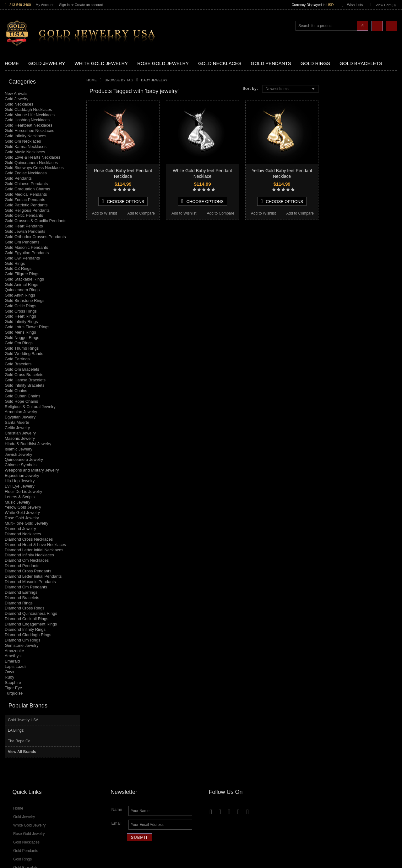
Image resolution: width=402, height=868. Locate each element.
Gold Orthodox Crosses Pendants (35, 237)
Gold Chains (16, 391)
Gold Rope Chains (21, 401)
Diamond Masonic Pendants (30, 582)
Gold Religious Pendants (27, 210)
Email (116, 762)
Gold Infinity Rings (21, 322)
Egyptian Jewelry (20, 417)
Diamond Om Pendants (26, 587)
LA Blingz (336, 107)
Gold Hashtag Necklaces (27, 120)
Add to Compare (141, 213)
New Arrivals (16, 93)
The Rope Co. (340, 117)
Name (117, 748)
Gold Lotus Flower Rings (27, 327)
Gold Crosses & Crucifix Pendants (36, 221)
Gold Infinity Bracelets (24, 385)
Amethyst (13, 656)
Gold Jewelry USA (343, 96)
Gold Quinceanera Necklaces (31, 163)
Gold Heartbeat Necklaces (29, 125)
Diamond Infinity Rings (25, 629)
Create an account (89, 5)
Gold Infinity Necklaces (25, 136)
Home (92, 80)
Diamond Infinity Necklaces (29, 555)
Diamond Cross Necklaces (29, 539)
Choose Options (123, 201)
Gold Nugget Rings (22, 338)
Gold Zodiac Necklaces (26, 173)
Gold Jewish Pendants (25, 231)
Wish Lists (355, 5)
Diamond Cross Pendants (28, 571)
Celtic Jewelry (17, 428)
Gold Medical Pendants (26, 194)
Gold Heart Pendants (24, 226)
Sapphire (13, 682)
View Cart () (386, 5)
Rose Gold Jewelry (22, 518)
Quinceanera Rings (22, 290)
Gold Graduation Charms (27, 189)
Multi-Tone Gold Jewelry (27, 523)
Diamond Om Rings (22, 640)
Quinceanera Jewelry (24, 459)
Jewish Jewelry (18, 454)
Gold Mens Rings (20, 332)
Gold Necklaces (19, 104)
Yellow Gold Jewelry (23, 507)
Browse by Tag (119, 80)
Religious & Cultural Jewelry (30, 407)
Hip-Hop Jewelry (20, 481)
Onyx (9, 672)
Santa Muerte (17, 422)
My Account (44, 5)
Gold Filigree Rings (22, 274)
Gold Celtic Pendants (24, 215)
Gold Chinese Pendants (26, 184)
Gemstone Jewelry (22, 645)
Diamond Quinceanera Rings (31, 613)
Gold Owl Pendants (22, 258)
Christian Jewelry (20, 433)
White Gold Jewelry (22, 513)
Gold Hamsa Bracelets (25, 380)
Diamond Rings (19, 603)
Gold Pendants (18, 178)
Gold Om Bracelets (22, 369)
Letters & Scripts (20, 497)
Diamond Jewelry (20, 529)
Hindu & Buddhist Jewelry (28, 444)
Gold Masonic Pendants (26, 247)
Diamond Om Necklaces (27, 560)
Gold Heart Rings (20, 316)
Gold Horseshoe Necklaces (30, 131)
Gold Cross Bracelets (24, 375)
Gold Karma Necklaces (26, 147)
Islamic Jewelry (19, 449)
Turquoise (14, 693)
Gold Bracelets (18, 364)
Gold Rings (15, 263)
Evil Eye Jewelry (20, 486)
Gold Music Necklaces (25, 152)
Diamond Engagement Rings (31, 624)
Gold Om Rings (19, 343)
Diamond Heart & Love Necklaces (35, 545)
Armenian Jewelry (21, 412)
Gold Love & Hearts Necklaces (33, 157)
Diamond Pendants (22, 566)
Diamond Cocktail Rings (27, 619)
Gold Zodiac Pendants (25, 200)
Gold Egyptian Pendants (27, 253)
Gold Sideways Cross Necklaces (34, 168)
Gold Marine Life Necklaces (30, 115)
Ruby (9, 677)
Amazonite (14, 651)
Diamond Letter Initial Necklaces (34, 550)
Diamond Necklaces (23, 534)
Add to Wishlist (104, 213)
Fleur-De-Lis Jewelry (23, 491)
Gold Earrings (17, 359)
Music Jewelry (18, 502)
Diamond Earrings (21, 592)
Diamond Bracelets (22, 598)
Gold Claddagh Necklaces (28, 109)
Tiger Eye (13, 688)
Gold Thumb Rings (22, 348)
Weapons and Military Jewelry (32, 470)
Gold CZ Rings (18, 268)
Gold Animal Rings (22, 284)
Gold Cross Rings (21, 311)
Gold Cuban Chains (22, 396)
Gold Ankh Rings (20, 295)
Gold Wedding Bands (24, 354)
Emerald (12, 661)
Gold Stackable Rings (24, 279)
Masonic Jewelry (20, 438)
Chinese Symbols (21, 465)
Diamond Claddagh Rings (28, 635)
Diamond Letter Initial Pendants (33, 576)
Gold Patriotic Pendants (26, 205)
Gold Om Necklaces (23, 141)
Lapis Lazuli (16, 666)
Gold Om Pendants (22, 242)
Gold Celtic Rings (20, 306)
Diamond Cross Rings (24, 608)
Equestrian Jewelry (22, 475)
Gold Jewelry (16, 99)
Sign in (64, 5)
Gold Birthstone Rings (24, 300)
